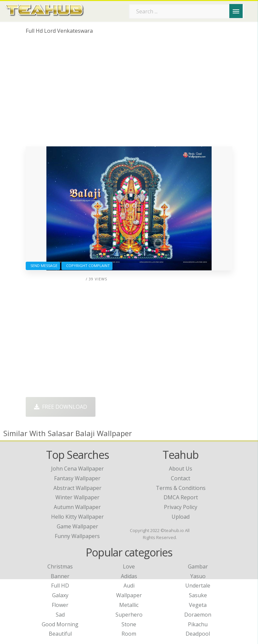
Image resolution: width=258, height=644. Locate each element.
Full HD (60, 586)
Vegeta (198, 605)
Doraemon (198, 615)
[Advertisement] (129, 93)
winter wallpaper (77, 497)
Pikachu (198, 624)
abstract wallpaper (77, 488)
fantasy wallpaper (77, 478)
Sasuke (198, 595)
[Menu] (236, 11)
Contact (181, 478)
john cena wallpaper (77, 469)
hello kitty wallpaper (77, 517)
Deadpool (198, 634)
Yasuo (198, 576)
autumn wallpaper (77, 507)
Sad (60, 615)
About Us (181, 469)
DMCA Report (181, 497)
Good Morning (60, 624)
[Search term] (187, 11)
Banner (60, 576)
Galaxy (60, 595)
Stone (129, 624)
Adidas (129, 576)
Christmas (60, 566)
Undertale (198, 586)
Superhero (129, 615)
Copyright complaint (87, 266)
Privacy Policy (181, 507)
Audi (129, 586)
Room (129, 634)
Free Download (61, 407)
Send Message (43, 266)
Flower (60, 605)
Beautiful (60, 634)
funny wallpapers (77, 536)
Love (129, 566)
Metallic (129, 605)
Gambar (198, 566)
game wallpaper (77, 526)
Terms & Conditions (181, 488)
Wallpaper (129, 595)
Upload (181, 517)
